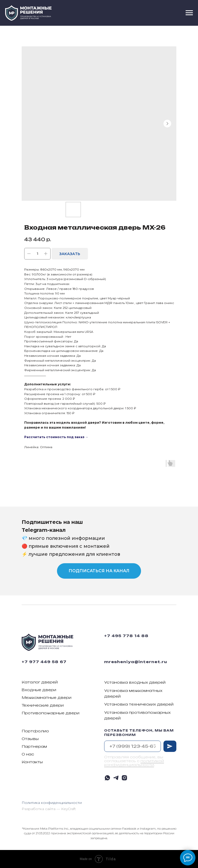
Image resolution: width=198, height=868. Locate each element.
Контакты (32, 762)
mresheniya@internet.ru (136, 662)
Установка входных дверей (135, 682)
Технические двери (43, 705)
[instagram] (124, 778)
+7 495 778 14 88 (126, 636)
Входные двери (39, 690)
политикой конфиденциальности (134, 763)
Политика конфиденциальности (52, 803)
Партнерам (34, 746)
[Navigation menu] (189, 13)
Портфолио (35, 731)
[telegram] (116, 778)
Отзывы (30, 739)
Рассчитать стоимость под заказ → (56, 437)
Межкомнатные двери (47, 697)
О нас (28, 754)
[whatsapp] (107, 778)
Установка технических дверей (139, 704)
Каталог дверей (40, 682)
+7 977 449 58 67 (44, 662)
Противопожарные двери (51, 713)
